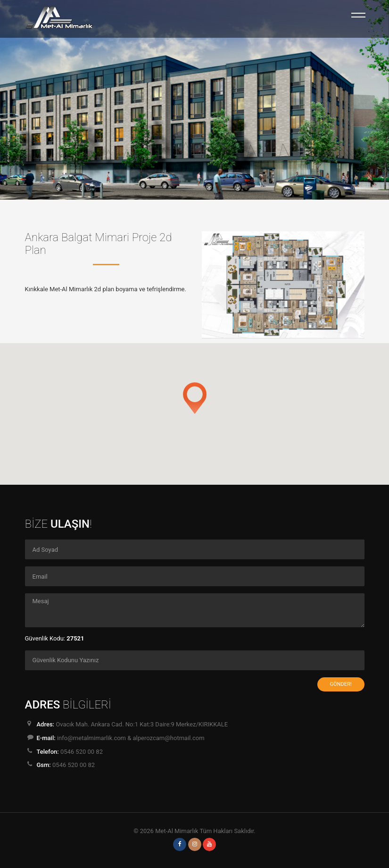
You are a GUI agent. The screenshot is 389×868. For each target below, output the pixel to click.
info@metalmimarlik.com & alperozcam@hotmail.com (131, 738)
